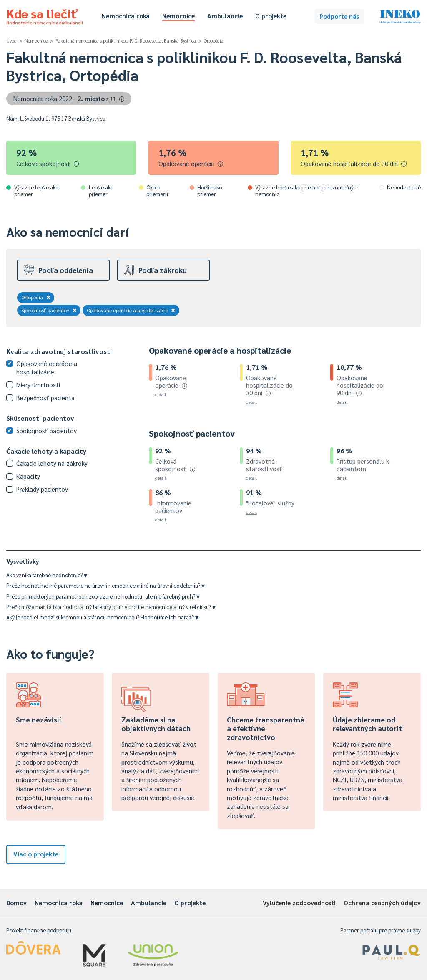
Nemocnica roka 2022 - (69, 98)
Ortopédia (214, 41)
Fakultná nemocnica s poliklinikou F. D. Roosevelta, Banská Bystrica (126, 41)
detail (161, 394)
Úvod (11, 41)
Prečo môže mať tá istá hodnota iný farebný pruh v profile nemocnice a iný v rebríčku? (111, 607)
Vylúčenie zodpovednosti (299, 903)
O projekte (271, 16)
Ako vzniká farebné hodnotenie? (47, 575)
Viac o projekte (36, 854)
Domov (16, 903)
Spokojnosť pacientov (49, 310)
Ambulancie (225, 16)
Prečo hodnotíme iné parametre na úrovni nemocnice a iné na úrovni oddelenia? (105, 585)
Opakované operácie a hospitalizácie (131, 310)
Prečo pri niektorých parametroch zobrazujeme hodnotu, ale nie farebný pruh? (103, 596)
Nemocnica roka (126, 16)
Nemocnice (178, 16)
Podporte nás (339, 16)
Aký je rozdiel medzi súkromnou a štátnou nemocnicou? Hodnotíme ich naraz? (102, 617)
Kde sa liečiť (45, 15)
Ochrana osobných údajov (382, 903)
